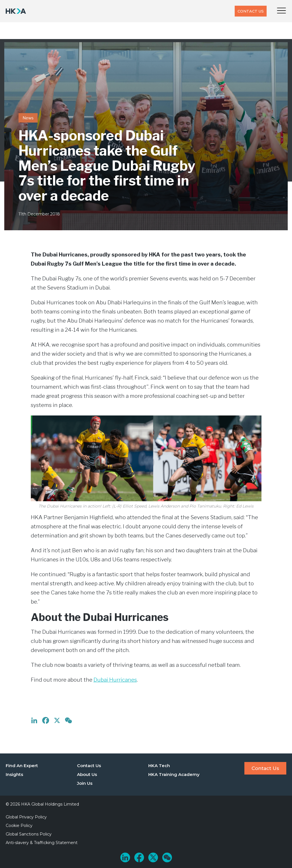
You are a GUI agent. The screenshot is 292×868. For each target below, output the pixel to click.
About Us (87, 774)
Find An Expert (22, 766)
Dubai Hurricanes (115, 680)
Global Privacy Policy (26, 817)
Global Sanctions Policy (29, 834)
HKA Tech (159, 766)
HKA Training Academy (174, 774)
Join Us (85, 783)
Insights (14, 774)
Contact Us (251, 11)
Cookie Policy (19, 826)
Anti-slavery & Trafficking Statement (42, 843)
